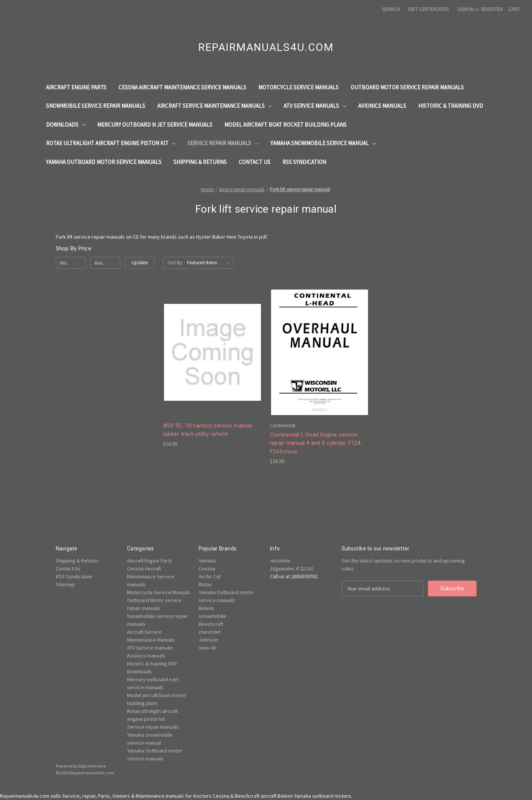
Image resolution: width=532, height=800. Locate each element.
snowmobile (212, 616)
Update (140, 263)
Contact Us (255, 162)
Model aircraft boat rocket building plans (285, 125)
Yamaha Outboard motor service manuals (104, 162)
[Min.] (71, 263)
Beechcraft (211, 624)
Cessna (207, 569)
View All (207, 648)
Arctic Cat (210, 576)
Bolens (206, 608)
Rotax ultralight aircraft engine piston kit (111, 143)
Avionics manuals (382, 106)
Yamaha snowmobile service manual (323, 143)
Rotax (205, 584)
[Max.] (105, 263)
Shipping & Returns (200, 162)
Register (492, 9)
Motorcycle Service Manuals (298, 87)
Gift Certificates (429, 9)
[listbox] (210, 263)
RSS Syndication (304, 162)
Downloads (66, 125)
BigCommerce (92, 766)
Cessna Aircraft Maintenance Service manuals (182, 87)
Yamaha (207, 561)
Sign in (465, 9)
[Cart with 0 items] (514, 9)
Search (391, 9)
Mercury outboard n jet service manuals (155, 125)
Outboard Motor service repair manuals (407, 87)
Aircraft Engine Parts (76, 87)
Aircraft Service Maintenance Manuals (215, 106)
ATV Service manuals (315, 106)
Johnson (208, 640)
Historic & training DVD (451, 106)
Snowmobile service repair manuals (96, 106)
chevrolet (210, 632)
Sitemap (65, 584)
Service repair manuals (223, 143)
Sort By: (175, 263)
